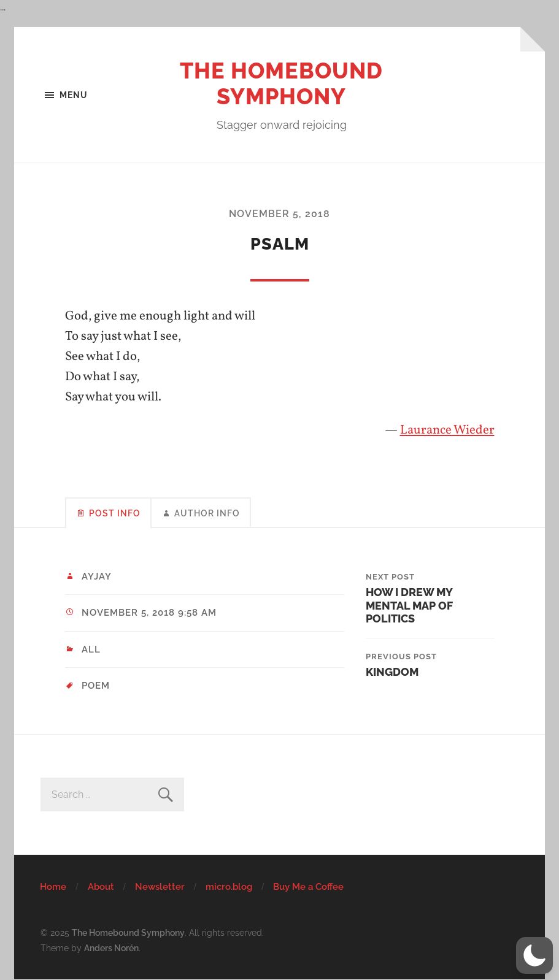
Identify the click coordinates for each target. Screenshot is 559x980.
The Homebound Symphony (281, 83)
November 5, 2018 (279, 214)
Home (53, 887)
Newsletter (160, 887)
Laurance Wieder (447, 430)
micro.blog (229, 887)
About (101, 887)
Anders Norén (111, 948)
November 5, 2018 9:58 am (149, 613)
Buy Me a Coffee (308, 887)
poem (96, 686)
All (91, 649)
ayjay (97, 576)
